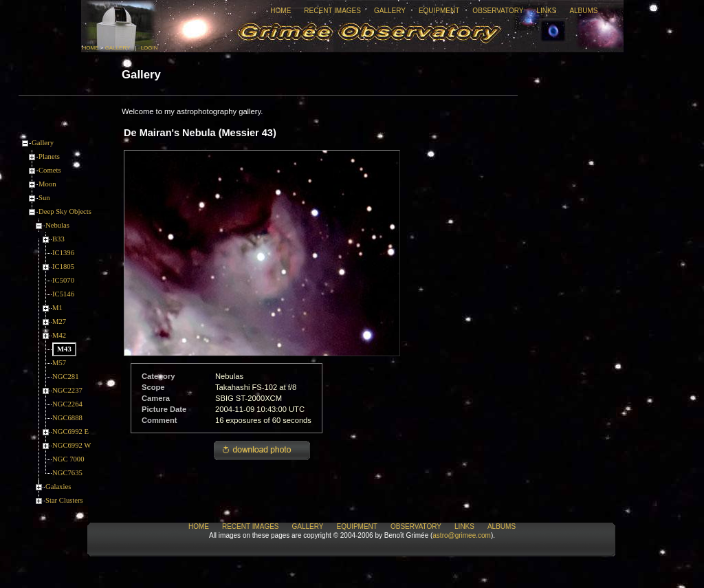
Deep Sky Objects (65, 211)
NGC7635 (67, 473)
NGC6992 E (70, 432)
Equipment (439, 11)
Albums (583, 11)
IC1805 (63, 266)
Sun (44, 198)
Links (546, 11)
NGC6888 (67, 418)
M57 (59, 363)
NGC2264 (67, 404)
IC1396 (63, 253)
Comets (50, 170)
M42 (59, 335)
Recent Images (332, 11)
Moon (47, 184)
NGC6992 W (71, 445)
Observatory (498, 11)
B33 (58, 239)
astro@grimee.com (462, 535)
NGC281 (65, 377)
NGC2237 (67, 390)
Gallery (390, 11)
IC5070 (63, 280)
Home (280, 11)
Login (150, 48)
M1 (57, 308)
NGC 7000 (68, 459)
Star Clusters (64, 500)
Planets (49, 156)
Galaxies (58, 487)
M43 (64, 349)
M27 (59, 322)
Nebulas (57, 225)
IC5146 (63, 294)
